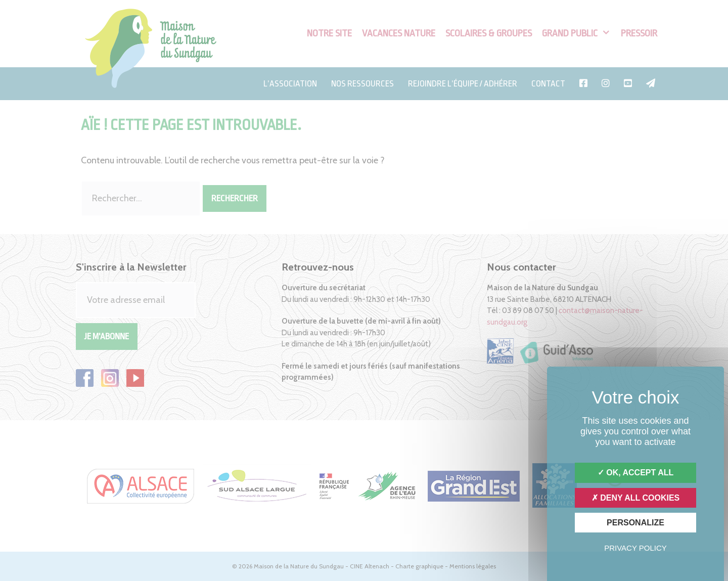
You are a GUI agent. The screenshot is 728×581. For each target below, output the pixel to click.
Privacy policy (635, 548)
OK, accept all (635, 473)
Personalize (635, 523)
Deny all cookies (636, 498)
